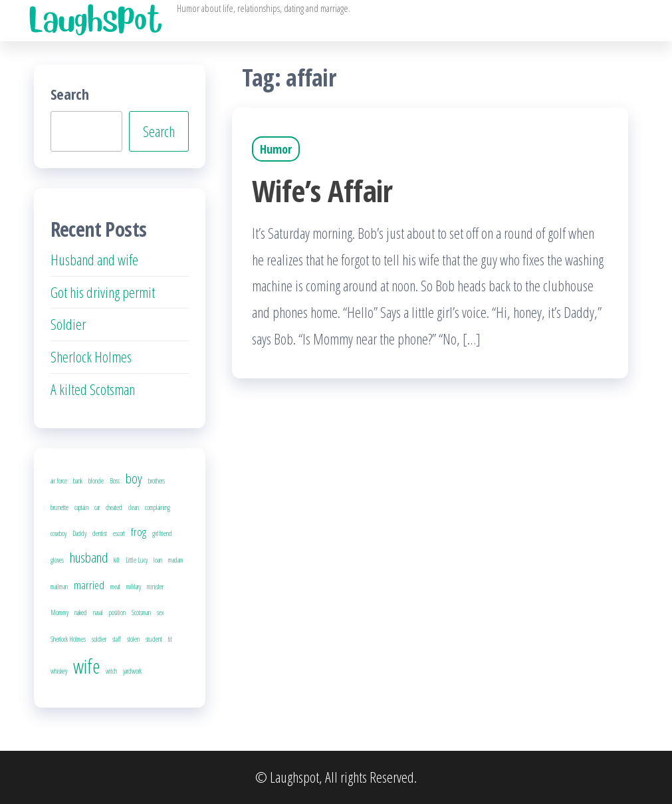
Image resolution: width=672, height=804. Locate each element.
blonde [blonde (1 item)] (96, 481)
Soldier (68, 324)
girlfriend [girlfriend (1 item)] (162, 533)
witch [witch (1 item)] (111, 671)
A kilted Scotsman (93, 389)
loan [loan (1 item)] (158, 560)
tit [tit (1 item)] (170, 639)
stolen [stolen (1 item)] (133, 639)
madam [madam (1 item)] (176, 560)
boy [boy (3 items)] (134, 478)
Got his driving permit (103, 292)
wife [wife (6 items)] (86, 666)
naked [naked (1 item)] (81, 612)
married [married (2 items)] (89, 585)
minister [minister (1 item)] (155, 587)
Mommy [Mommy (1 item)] (59, 612)
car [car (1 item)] (97, 507)
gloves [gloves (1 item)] (57, 560)
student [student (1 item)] (154, 639)
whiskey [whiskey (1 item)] (59, 671)
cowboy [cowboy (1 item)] (58, 533)
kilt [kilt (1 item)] (117, 560)
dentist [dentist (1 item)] (100, 533)
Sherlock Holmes (91, 356)
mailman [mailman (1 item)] (59, 587)
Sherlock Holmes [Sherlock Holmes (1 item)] (68, 639)
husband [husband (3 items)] (89, 557)
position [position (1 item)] (117, 612)
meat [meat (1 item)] (115, 587)
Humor (276, 149)
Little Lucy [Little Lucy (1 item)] (137, 560)
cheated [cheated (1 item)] (114, 507)
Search (70, 94)
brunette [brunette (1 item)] (59, 507)
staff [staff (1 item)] (117, 639)
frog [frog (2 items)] (139, 532)
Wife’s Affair (322, 191)
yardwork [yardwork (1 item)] (132, 671)
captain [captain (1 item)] (81, 507)
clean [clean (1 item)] (134, 507)
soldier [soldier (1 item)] (99, 639)
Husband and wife (94, 259)
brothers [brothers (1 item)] (157, 481)
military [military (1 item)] (134, 587)
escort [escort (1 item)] (119, 533)
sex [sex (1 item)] (161, 612)
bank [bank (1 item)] (78, 481)
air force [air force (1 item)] (59, 481)
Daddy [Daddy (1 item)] (79, 533)
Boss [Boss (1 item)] (115, 481)
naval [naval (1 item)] (98, 612)
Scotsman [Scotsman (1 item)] (141, 612)
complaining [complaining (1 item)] (158, 507)
